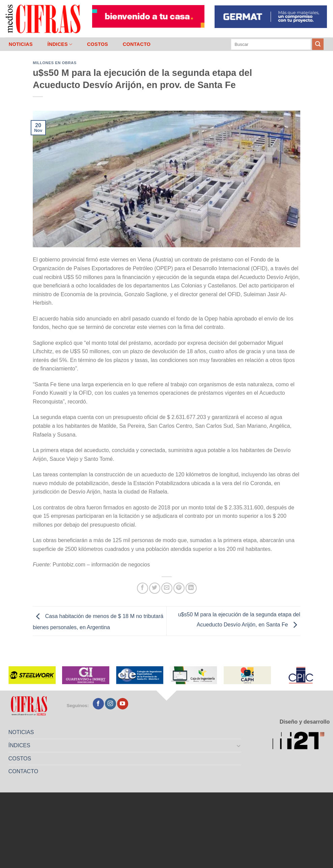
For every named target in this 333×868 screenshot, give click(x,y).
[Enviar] (318, 44)
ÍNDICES (60, 44)
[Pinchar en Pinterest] (179, 588)
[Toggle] (239, 746)
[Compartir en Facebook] (143, 588)
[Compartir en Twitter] (155, 588)
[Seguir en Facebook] (98, 704)
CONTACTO (137, 44)
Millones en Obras (54, 63)
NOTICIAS (21, 44)
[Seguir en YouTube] (123, 704)
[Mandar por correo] (167, 588)
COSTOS (98, 44)
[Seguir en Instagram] (110, 704)
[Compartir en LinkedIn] (191, 588)
